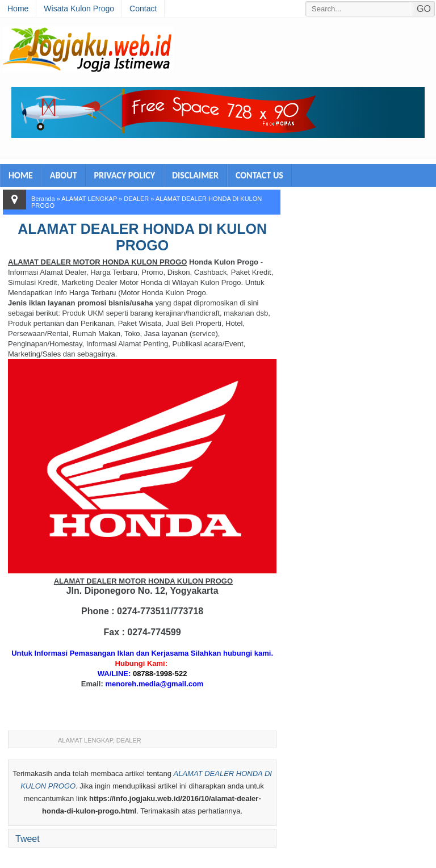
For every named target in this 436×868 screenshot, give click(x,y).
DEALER (136, 199)
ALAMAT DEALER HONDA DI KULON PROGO (142, 237)
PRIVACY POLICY (125, 175)
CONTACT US (259, 175)
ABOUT (64, 175)
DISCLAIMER (195, 175)
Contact (143, 9)
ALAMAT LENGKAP (89, 199)
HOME (21, 175)
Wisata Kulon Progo (79, 9)
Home (18, 9)
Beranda (43, 199)
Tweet (28, 839)
